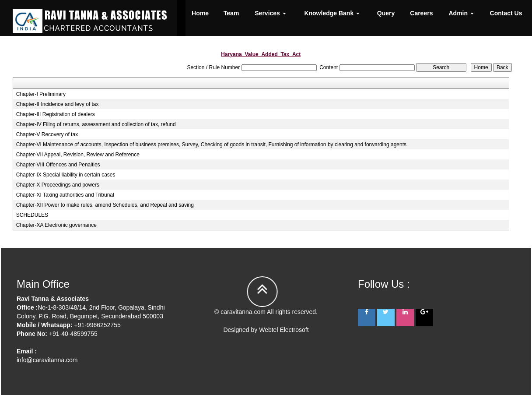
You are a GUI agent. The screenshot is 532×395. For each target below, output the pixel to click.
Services (270, 13)
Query (386, 13)
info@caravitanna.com (47, 360)
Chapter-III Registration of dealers (56, 114)
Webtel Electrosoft (284, 330)
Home (200, 13)
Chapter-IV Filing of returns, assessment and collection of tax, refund (96, 124)
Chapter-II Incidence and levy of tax (58, 104)
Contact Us (506, 13)
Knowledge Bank (332, 13)
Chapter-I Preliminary (41, 94)
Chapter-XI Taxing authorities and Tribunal (65, 195)
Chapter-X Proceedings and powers (58, 185)
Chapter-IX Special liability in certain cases (66, 175)
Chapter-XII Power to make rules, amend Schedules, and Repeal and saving (105, 205)
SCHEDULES (32, 215)
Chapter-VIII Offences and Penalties (58, 165)
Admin (461, 13)
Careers (421, 13)
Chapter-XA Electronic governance (56, 225)
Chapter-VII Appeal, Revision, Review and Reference (78, 155)
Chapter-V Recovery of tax (47, 134)
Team (231, 13)
